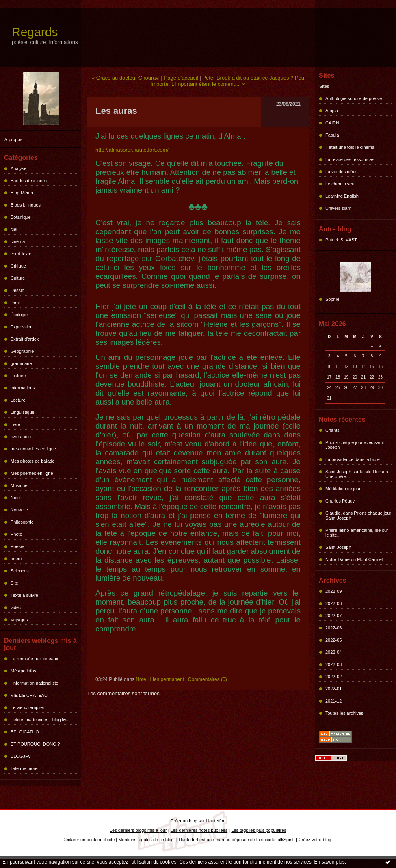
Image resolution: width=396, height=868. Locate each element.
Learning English (342, 196)
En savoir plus (329, 862)
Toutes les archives (344, 713)
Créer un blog (184, 821)
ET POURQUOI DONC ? (35, 744)
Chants (332, 430)
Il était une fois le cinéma (350, 147)
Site (14, 583)
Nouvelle (19, 510)
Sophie (332, 299)
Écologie (19, 315)
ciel (14, 229)
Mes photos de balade (32, 461)
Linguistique (23, 412)
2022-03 (333, 664)
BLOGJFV (21, 756)
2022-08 (333, 603)
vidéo (16, 607)
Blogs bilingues (26, 205)
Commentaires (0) (208, 679)
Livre (15, 424)
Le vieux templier (27, 707)
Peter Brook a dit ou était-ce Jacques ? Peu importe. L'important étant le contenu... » (227, 81)
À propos (13, 139)
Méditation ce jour (343, 489)
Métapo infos (23, 671)
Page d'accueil (181, 78)
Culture (18, 278)
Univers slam (338, 208)
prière (16, 559)
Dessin (17, 290)
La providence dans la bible (353, 459)
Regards (35, 32)
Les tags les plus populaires (259, 830)
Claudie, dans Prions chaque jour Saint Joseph (358, 516)
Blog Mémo (22, 193)
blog (327, 840)
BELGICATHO (25, 732)
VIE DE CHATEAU (29, 695)
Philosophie (22, 522)
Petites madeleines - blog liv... (40, 720)
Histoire (18, 376)
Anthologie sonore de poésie (354, 98)
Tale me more (24, 768)
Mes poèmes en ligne (32, 473)
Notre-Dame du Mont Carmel (354, 559)
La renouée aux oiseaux (34, 659)
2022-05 (333, 640)
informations (23, 388)
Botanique (21, 217)
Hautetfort (216, 821)
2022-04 (333, 652)
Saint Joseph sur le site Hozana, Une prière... (357, 474)
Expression (22, 327)
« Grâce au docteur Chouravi (126, 78)
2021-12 (333, 701)
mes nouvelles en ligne (33, 449)
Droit (15, 302)
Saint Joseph (338, 547)
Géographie (22, 351)
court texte (21, 254)
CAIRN (332, 123)
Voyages (19, 620)
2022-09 (333, 591)
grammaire (21, 363)
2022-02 (333, 677)
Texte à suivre (24, 595)
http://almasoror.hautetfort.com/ (132, 150)
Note (15, 498)
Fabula (332, 135)
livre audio (21, 437)
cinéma (18, 241)
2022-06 (333, 628)
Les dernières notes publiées (199, 830)
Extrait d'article (25, 339)
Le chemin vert (340, 184)
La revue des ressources (350, 159)
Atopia (332, 111)
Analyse (18, 168)
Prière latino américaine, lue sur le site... (357, 533)
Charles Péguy (340, 501)
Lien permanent (167, 679)
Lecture (18, 400)
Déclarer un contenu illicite (88, 840)
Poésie (17, 546)
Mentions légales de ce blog (146, 840)
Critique (18, 266)
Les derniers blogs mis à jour (138, 830)
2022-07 (333, 616)
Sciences (20, 571)
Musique (19, 485)
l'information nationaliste (35, 683)
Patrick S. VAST (341, 240)
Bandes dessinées (29, 181)
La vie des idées (342, 172)
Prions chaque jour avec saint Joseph (355, 445)
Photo (16, 534)
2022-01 (333, 689)
